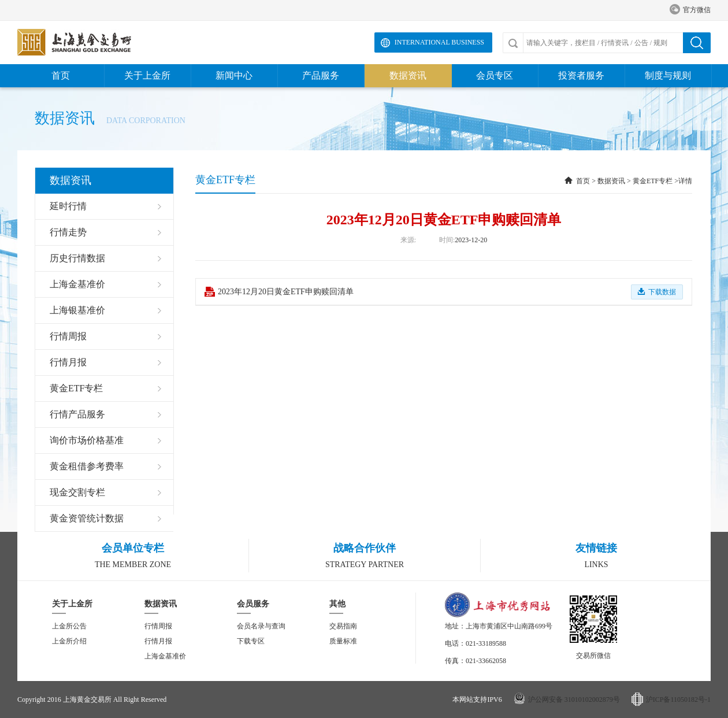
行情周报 (158, 626)
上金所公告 (69, 626)
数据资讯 (408, 75)
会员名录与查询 (261, 626)
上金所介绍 (69, 641)
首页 (61, 75)
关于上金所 (147, 75)
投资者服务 (581, 75)
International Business (439, 42)
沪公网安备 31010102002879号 (574, 700)
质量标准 (343, 641)
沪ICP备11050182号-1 (678, 700)
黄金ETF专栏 (653, 181)
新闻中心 (234, 75)
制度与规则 (668, 75)
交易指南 (343, 626)
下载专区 (251, 641)
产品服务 (321, 75)
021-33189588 (486, 643)
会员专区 (495, 75)
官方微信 (690, 10)
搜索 (697, 43)
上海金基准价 (165, 656)
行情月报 (158, 641)
